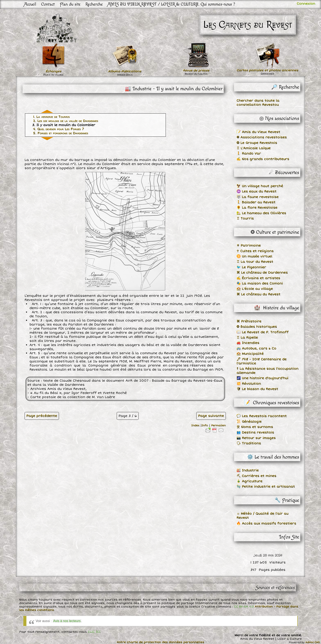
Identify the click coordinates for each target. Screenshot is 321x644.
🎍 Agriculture (250, 481)
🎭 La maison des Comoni (260, 283)
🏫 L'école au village (255, 289)
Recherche (94, 4)
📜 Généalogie (249, 422)
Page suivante (211, 416)
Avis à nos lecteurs (67, 621)
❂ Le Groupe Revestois (257, 143)
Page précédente (42, 416)
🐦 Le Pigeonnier (251, 267)
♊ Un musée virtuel (254, 256)
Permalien (219, 426)
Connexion (306, 4)
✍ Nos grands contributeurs (263, 159)
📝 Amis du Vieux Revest (258, 132)
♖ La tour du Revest (255, 262)
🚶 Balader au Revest (256, 202)
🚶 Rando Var (249, 154)
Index (195, 426)
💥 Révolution (249, 384)
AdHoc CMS (313, 642)
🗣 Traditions (249, 443)
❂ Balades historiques (257, 327)
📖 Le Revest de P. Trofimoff (263, 332)
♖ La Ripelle (247, 338)
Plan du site (70, 4)
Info (205, 426)
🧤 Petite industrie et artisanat (266, 487)
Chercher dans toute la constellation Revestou (258, 103)
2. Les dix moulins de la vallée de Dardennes (66, 121)
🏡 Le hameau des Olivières (261, 213)
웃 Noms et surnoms (255, 427)
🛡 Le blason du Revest (257, 389)
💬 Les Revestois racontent (262, 416)
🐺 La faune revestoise (258, 197)
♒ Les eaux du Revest (257, 191)
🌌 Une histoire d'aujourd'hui (263, 378)
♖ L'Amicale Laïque (254, 148)
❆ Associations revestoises (262, 137)
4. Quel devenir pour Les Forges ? (59, 129)
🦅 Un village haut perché (260, 186)
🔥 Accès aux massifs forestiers (266, 523)
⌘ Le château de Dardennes (262, 273)
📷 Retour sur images (256, 438)
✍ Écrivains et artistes (258, 278)
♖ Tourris (245, 218)
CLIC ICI (94, 632)
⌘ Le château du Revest (259, 294)
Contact (48, 4)
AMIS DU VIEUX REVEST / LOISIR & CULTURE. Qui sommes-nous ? (171, 4)
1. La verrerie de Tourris (51, 117)
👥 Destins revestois (255, 432)
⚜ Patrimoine (249, 246)
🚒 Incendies (248, 343)
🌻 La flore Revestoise (257, 208)
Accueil (30, 4)
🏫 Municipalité (250, 354)
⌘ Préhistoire (249, 321)
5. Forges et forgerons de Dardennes (61, 133)
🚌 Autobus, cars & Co (257, 348)
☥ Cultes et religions (255, 251)
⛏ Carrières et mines (257, 476)
